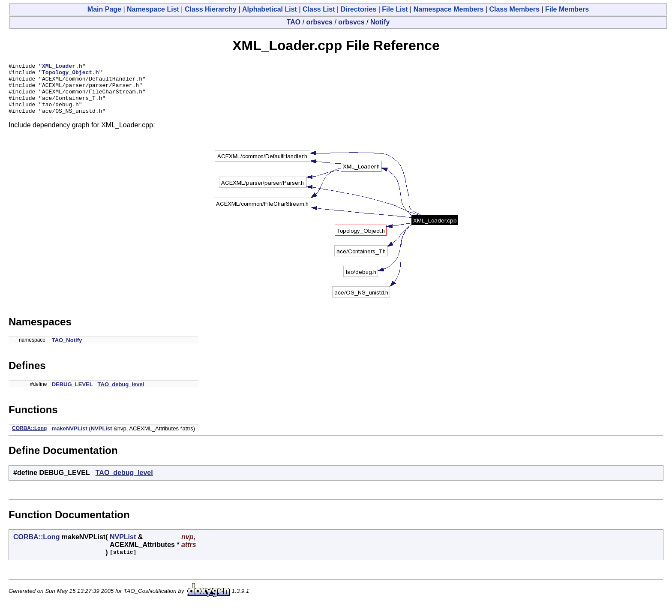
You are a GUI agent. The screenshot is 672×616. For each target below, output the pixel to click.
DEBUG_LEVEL (72, 395)
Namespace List (153, 9)
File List (395, 9)
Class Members (514, 9)
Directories (359, 9)
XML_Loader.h (62, 67)
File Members (567, 9)
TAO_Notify (67, 350)
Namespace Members (449, 9)
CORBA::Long (29, 439)
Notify (380, 22)
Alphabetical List (270, 9)
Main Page (104, 9)
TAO (294, 22)
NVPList (102, 439)
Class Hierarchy (211, 9)
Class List (319, 9)
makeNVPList (70, 439)
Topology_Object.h (70, 75)
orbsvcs (319, 22)
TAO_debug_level (121, 395)
